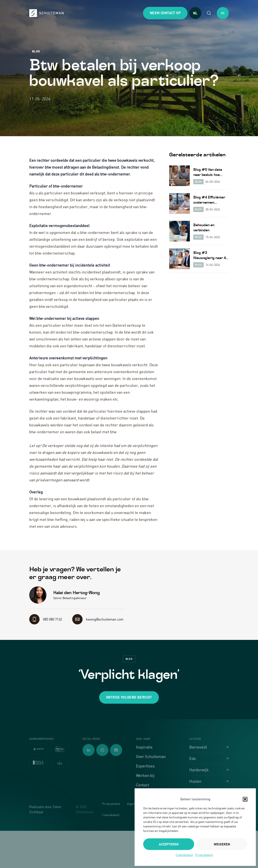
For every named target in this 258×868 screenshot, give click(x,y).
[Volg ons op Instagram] (102, 750)
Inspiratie (144, 747)
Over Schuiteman (151, 757)
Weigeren (222, 844)
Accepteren (169, 844)
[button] (245, 799)
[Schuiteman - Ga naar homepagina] (46, 13)
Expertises (145, 766)
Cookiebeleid (184, 855)
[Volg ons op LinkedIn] (89, 750)
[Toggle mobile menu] (223, 13)
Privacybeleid (204, 855)
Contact (142, 785)
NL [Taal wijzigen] (195, 13)
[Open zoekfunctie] (209, 13)
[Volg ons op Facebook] (116, 750)
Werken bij (145, 775)
